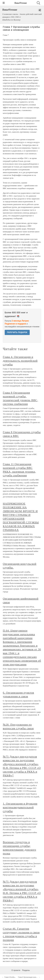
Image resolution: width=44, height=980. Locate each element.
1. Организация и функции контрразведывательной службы (20, 807)
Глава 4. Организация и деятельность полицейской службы (20, 361)
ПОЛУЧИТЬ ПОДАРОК (17, 332)
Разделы (26, 970)
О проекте (16, 970)
